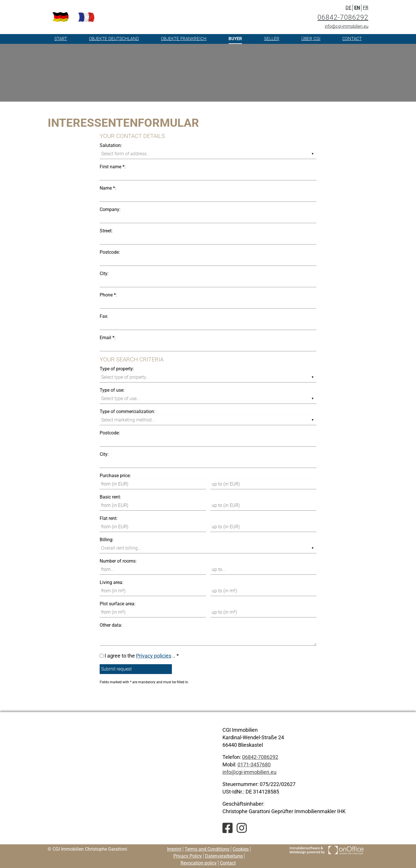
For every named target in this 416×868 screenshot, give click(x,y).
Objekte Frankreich (184, 39)
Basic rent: (110, 497)
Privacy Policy (188, 856)
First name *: (113, 167)
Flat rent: (109, 518)
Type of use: (112, 390)
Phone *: (108, 295)
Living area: (112, 582)
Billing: (107, 540)
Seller (272, 39)
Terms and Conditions (207, 849)
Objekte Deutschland (114, 39)
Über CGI (311, 39)
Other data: (111, 625)
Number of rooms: (118, 561)
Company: (110, 209)
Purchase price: (115, 476)
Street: (106, 231)
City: (104, 274)
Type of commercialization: (127, 411)
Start (61, 39)
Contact (352, 39)
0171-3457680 (254, 765)
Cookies (241, 849)
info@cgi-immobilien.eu (347, 26)
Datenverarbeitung (224, 856)
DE (348, 8)
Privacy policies (154, 656)
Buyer (235, 39)
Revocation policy (199, 863)
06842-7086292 (343, 17)
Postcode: (110, 252)
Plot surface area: (118, 604)
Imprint (174, 849)
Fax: (104, 316)
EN (357, 8)
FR (366, 8)
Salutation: (111, 145)
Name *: (108, 188)
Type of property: (117, 369)
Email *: (108, 338)
